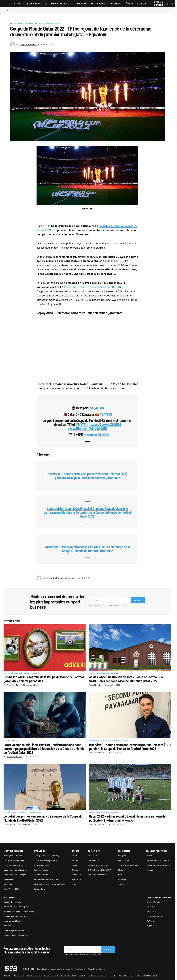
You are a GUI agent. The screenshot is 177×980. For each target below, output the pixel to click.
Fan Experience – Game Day (46, 856)
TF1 (122, 261)
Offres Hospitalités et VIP (100, 870)
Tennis (75, 870)
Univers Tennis (153, 902)
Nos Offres (9, 897)
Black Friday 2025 (11, 889)
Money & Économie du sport (31, 812)
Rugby (75, 861)
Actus (14, 24)
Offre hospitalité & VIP (14, 930)
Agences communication (15, 870)
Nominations (39, 889)
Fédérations (124, 861)
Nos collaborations (68, 975)
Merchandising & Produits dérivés (49, 884)
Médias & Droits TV (55, 24)
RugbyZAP (151, 926)
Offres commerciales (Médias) (17, 935)
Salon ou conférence (13, 921)
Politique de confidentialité (147, 975)
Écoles (149, 856)
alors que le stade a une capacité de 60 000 (92, 287)
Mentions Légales (126, 975)
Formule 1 (76, 875)
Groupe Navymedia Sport (159, 897)
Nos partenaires (51, 975)
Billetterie (93, 856)
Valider (138, 600)
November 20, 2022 (96, 435)
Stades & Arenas (41, 865)
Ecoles (121, 884)
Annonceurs (19, 975)
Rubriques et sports (13, 856)
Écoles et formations (13, 865)
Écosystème (124, 851)
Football (42, 24)
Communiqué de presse (14, 916)
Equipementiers (103, 673)
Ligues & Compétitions (128, 865)
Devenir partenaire (34, 975)
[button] (5, 4)
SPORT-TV (151, 912)
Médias (121, 875)
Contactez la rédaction (97, 975)
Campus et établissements (158, 861)
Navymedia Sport (79, 969)
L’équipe (82, 975)
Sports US (76, 879)
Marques (122, 856)
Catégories (39, 851)
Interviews (8, 879)
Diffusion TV (93, 861)
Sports (76, 851)
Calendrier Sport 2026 (14, 861)
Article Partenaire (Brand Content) (20, 912)
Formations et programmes (159, 865)
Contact (113, 975)
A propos (7, 975)
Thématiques (94, 851)
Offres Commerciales (98, 875)
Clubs (121, 870)
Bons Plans (9, 884)
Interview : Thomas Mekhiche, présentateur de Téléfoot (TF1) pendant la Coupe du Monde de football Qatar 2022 (87, 476)
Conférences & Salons (98, 865)
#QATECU (97, 408)
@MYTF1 (81, 424)
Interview (109, 741)
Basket (75, 865)
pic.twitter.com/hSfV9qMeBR (87, 428)
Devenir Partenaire (12, 902)
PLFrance (151, 921)
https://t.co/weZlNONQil (105, 424)
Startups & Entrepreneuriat (46, 861)
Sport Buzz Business (13, 851)
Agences (122, 879)
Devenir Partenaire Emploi (16, 907)
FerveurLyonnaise (155, 916)
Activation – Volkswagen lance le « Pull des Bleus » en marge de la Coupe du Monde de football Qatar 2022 (87, 549)
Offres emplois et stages (15, 875)
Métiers (150, 870)
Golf (74, 884)
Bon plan (7, 926)
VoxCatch (151, 907)
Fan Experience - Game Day (27, 24)
